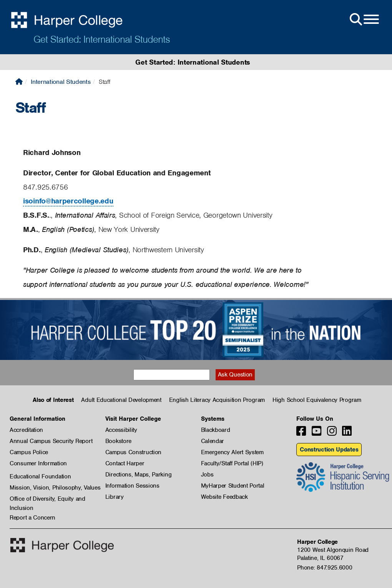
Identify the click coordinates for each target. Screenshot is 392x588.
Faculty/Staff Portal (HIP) (232, 463)
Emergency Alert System (232, 452)
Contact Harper (125, 463)
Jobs (207, 475)
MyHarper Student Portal (233, 486)
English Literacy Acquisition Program (217, 400)
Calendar (213, 441)
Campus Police (29, 452)
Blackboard (216, 430)
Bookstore (118, 441)
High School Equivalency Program (317, 400)
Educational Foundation (40, 476)
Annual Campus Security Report (51, 441)
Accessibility (121, 430)
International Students (61, 82)
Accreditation (26, 430)
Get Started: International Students (102, 39)
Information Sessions (132, 486)
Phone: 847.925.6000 (325, 568)
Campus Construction (133, 452)
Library (115, 497)
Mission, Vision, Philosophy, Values (55, 488)
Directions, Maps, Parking (139, 475)
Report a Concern (32, 518)
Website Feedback (224, 497)
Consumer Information (38, 463)
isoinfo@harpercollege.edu (68, 201)
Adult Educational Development (121, 400)
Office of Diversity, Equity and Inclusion (47, 499)
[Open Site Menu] (364, 20)
